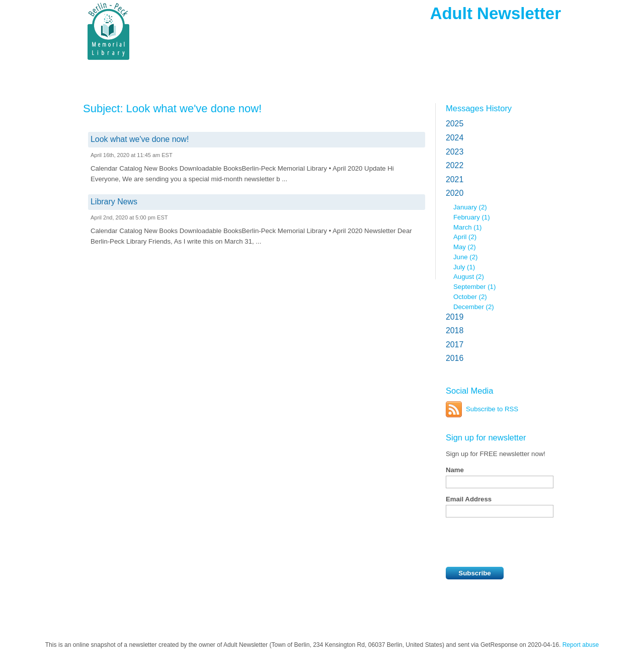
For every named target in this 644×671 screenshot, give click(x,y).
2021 (455, 179)
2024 (455, 138)
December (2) (474, 307)
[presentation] (522, 542)
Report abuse (581, 645)
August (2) (469, 277)
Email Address (469, 499)
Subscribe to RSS (492, 409)
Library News (114, 202)
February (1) (472, 217)
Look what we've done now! (140, 139)
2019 (455, 317)
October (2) (470, 297)
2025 (455, 124)
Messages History (479, 108)
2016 (455, 358)
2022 (455, 165)
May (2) (465, 247)
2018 (455, 330)
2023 (455, 152)
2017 (455, 345)
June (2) (465, 257)
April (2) (465, 237)
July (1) (464, 267)
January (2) (470, 207)
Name (455, 470)
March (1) (467, 227)
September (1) (474, 287)
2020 (455, 193)
